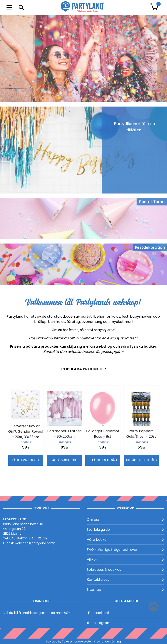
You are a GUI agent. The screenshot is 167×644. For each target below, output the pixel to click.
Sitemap (125, 590)
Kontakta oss (125, 580)
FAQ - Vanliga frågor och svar (125, 550)
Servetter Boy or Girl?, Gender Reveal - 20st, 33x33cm (26, 431)
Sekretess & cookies (125, 570)
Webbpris (26, 442)
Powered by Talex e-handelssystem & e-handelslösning (84, 641)
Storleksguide (125, 530)
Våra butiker (125, 540)
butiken (89, 352)
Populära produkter (84, 369)
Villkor (125, 560)
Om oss (125, 520)
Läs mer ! (60, 613)
